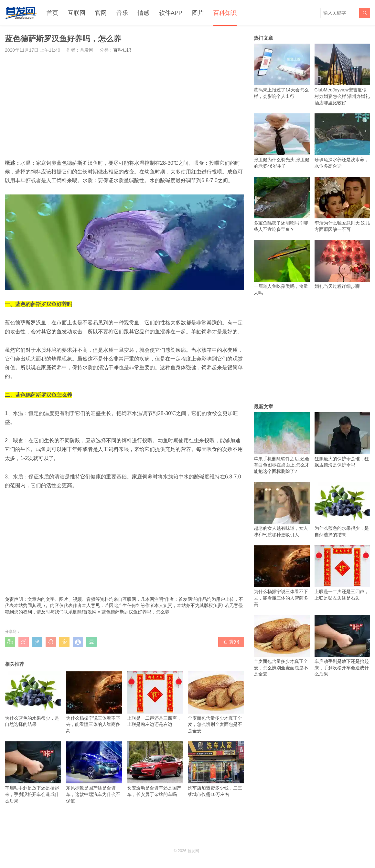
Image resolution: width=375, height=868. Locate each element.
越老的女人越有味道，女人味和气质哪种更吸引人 (282, 510)
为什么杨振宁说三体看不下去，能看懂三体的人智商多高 (94, 702)
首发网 (90, 612)
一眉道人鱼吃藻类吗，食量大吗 (282, 268)
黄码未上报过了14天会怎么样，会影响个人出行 (282, 71)
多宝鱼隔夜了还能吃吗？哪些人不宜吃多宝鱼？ (282, 204)
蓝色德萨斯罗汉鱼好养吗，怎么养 (135, 612)
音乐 (122, 13)
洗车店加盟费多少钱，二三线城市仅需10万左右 (216, 769)
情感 (144, 13)
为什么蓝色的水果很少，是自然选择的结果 (33, 699)
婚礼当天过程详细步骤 (343, 264)
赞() (231, 642)
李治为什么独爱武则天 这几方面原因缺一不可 (343, 204)
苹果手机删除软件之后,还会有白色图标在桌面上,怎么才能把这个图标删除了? (282, 443)
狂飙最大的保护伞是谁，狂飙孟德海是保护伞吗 (343, 440)
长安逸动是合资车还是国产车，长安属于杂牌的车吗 (155, 769)
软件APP (171, 13)
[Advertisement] (124, 106)
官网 (101, 13)
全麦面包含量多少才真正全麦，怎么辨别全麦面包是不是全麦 (216, 702)
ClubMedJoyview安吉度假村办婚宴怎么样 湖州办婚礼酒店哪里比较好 (343, 74)
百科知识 (225, 13)
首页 (52, 13)
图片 (198, 13)
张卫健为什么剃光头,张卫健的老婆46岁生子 (282, 141)
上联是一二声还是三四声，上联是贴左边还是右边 (155, 699)
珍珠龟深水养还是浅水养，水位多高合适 (343, 141)
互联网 (77, 13)
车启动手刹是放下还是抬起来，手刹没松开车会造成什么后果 (33, 772)
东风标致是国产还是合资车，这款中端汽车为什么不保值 (94, 772)
